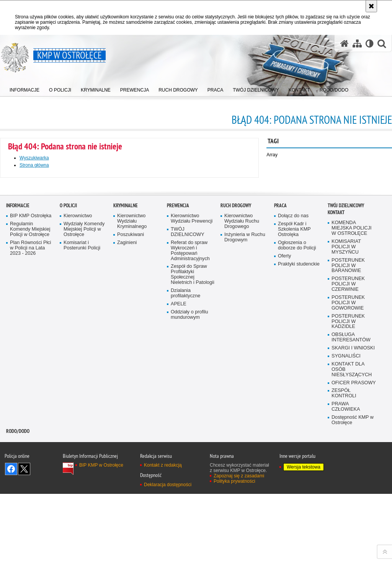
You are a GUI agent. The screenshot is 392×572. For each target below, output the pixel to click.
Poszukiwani (131, 415)
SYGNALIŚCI (346, 537)
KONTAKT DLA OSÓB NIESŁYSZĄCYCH (352, 550)
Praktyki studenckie (299, 445)
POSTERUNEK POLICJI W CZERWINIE (348, 465)
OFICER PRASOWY (354, 563)
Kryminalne (126, 386)
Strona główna (34, 165)
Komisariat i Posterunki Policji (82, 426)
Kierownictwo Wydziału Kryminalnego (132, 402)
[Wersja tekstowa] (370, 43)
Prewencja (178, 386)
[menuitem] (24, 88)
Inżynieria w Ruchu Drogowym (245, 418)
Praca (280, 386)
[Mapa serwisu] (357, 43)
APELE (179, 485)
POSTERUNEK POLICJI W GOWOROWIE (348, 484)
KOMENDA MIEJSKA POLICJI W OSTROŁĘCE (352, 409)
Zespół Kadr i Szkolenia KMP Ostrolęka (294, 410)
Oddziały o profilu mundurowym (189, 495)
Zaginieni (127, 424)
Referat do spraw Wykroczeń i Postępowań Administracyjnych (190, 432)
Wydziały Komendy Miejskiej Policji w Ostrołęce (84, 410)
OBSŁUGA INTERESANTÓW (351, 518)
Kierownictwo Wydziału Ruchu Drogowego (242, 402)
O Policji (68, 386)
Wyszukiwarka (34, 158)
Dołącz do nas (293, 397)
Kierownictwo (78, 397)
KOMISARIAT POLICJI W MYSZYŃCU (346, 428)
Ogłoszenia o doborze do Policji (297, 426)
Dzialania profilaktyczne (185, 474)
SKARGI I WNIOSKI (353, 529)
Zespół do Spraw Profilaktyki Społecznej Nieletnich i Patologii (193, 455)
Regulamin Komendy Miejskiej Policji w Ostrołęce (30, 410)
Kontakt (336, 393)
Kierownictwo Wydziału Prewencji (192, 399)
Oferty (284, 437)
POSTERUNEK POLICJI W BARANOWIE (348, 446)
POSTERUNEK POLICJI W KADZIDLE (348, 502)
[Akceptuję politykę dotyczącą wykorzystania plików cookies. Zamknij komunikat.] (371, 6)
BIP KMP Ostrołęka (31, 397)
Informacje (18, 386)
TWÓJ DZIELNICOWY (188, 413)
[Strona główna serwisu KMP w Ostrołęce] (345, 43)
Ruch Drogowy (236, 386)
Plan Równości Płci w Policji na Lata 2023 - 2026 (30, 429)
